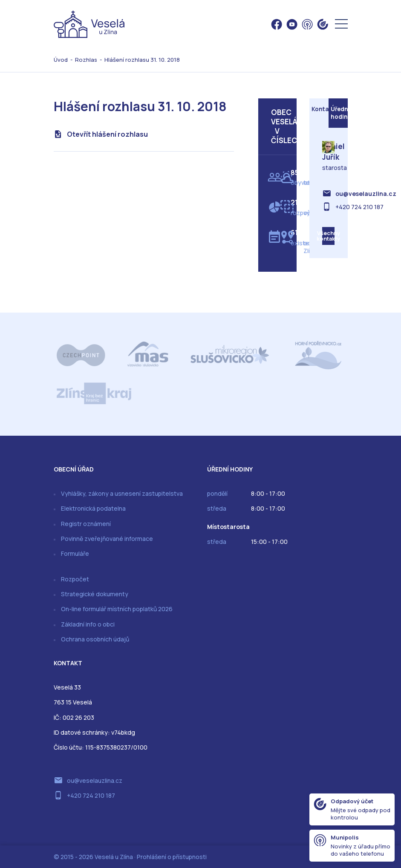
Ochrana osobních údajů (95, 639)
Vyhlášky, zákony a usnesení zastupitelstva (122, 493)
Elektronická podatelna (93, 508)
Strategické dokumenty (95, 594)
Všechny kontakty (328, 237)
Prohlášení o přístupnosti (172, 857)
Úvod (61, 60)
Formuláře (75, 553)
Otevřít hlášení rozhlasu (107, 134)
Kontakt (320, 110)
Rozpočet (75, 579)
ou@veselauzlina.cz (366, 194)
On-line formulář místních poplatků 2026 (117, 609)
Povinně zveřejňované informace (107, 539)
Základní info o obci (88, 624)
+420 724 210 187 (359, 208)
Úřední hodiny (339, 114)
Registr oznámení (86, 524)
